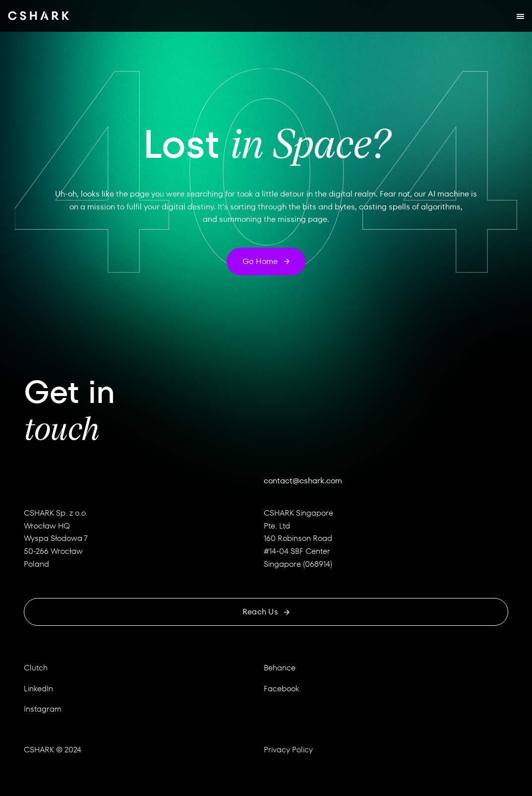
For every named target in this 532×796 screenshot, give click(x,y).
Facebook (281, 689)
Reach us (266, 612)
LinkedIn (38, 689)
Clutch (36, 668)
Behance (280, 668)
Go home (266, 261)
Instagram (43, 709)
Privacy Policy (288, 750)
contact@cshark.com (303, 481)
